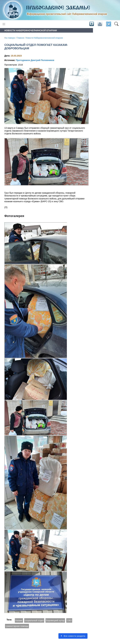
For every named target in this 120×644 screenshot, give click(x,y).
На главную (10, 38)
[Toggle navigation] (4, 24)
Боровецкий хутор (55, 620)
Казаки (19, 620)
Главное (20, 38)
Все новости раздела (73, 636)
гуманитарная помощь (17, 626)
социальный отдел (34, 620)
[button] (116, 24)
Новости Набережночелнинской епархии (44, 38)
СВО (69, 620)
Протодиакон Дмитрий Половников (35, 60)
